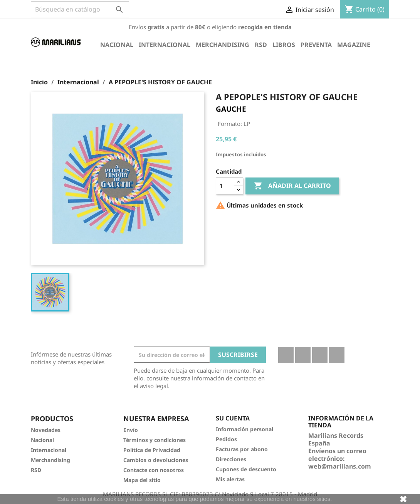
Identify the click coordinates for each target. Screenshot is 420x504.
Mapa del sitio (142, 480)
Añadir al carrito (292, 186)
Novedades (46, 430)
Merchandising (223, 45)
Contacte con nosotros (154, 470)
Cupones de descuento (246, 469)
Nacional (117, 45)
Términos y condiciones (155, 440)
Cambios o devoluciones (156, 460)
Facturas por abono (242, 449)
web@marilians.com (340, 466)
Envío (131, 430)
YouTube (320, 355)
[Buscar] (80, 9)
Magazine (354, 45)
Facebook (286, 355)
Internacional (165, 45)
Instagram (337, 355)
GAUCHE (231, 109)
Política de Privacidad (152, 450)
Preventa (316, 45)
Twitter (303, 355)
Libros (284, 45)
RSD (261, 45)
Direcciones (231, 459)
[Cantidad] (225, 186)
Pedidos (226, 439)
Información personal (244, 429)
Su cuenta (233, 418)
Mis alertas (230, 479)
